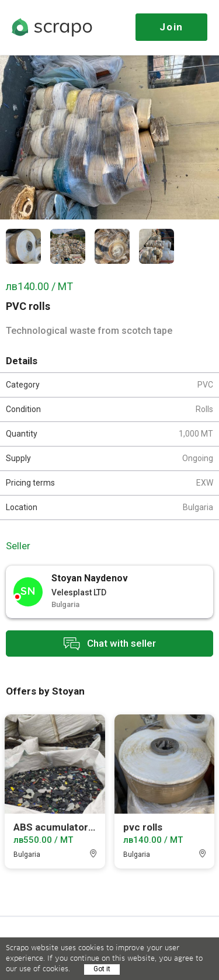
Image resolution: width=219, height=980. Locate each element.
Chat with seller (110, 644)
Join (171, 27)
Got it (102, 969)
